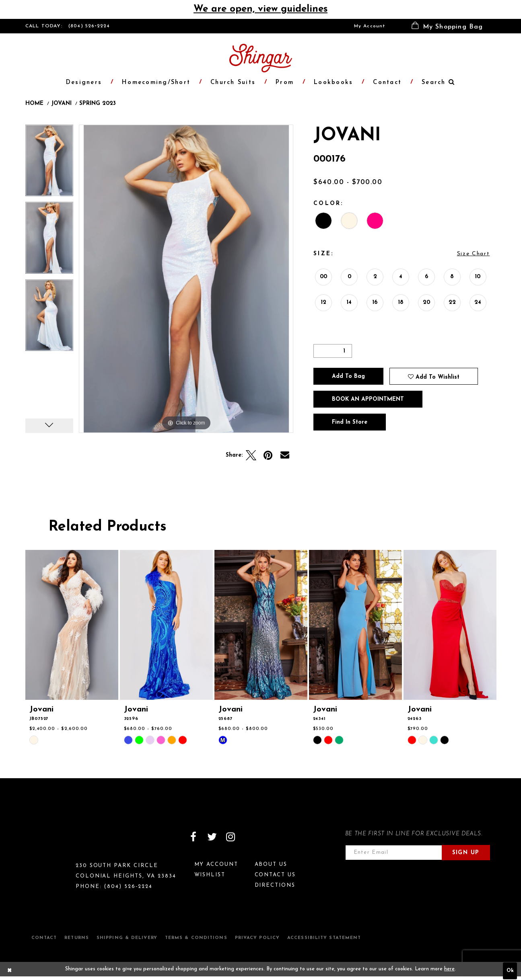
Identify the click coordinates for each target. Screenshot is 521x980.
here (449, 969)
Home (34, 104)
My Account (370, 26)
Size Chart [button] (474, 254)
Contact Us (275, 875)
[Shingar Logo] (60, 842)
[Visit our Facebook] (194, 837)
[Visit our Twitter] (212, 837)
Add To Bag (348, 376)
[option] (49, 163)
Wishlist (210, 875)
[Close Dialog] (10, 971)
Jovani (61, 104)
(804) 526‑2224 (89, 26)
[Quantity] (333, 351)
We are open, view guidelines (260, 9)
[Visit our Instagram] (231, 837)
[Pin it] (268, 455)
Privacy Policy (257, 938)
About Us (271, 864)
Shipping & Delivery (127, 938)
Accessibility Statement (324, 938)
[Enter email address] (394, 853)
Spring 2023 (98, 104)
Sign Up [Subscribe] (466, 853)
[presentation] (72, 625)
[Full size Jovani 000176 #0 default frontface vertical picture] (186, 279)
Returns (77, 938)
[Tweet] (251, 455)
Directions (275, 885)
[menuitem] (370, 26)
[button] (447, 26)
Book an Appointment (368, 399)
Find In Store (350, 422)
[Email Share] (285, 455)
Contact (44, 938)
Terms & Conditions (196, 938)
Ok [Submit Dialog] (510, 971)
